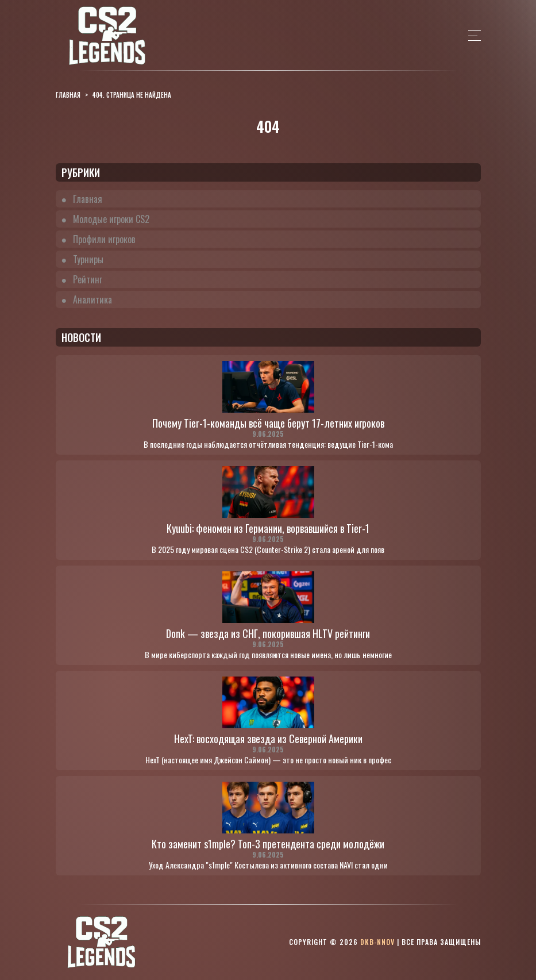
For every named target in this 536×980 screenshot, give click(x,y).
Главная (88, 199)
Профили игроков (104, 239)
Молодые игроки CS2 (111, 219)
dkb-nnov (377, 942)
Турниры (88, 259)
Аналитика (92, 299)
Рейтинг (88, 279)
